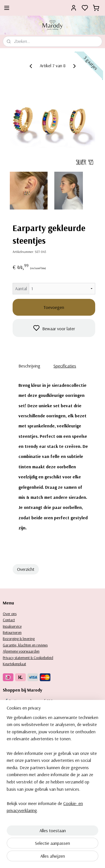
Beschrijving (29, 366)
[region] (53, 810)
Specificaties (65, 366)
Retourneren (12, 632)
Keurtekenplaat (14, 664)
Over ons (10, 614)
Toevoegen (54, 307)
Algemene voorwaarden (21, 651)
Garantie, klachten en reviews (25, 645)
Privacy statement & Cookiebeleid (28, 658)
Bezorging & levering (19, 639)
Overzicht (26, 569)
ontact (10, 620)
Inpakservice (12, 626)
